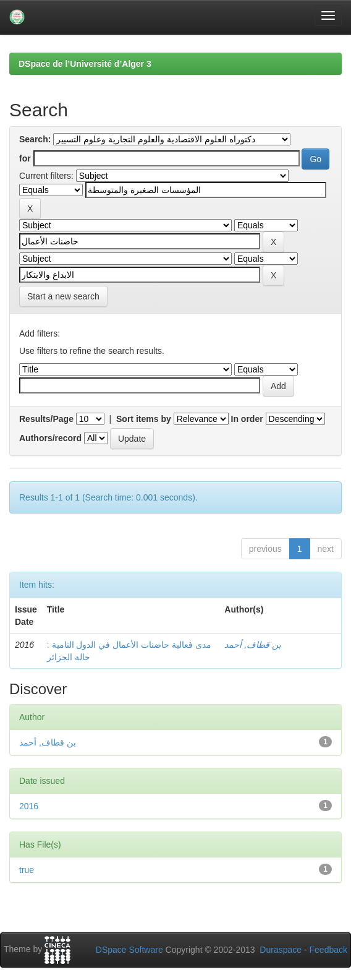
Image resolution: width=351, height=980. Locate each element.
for (25, 158)
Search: (35, 139)
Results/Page (46, 419)
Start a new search (63, 296)
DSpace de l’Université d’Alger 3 (85, 64)
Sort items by (144, 419)
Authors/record (50, 438)
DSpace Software (129, 950)
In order (247, 419)
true (27, 870)
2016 (29, 806)
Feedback (328, 950)
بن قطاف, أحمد (253, 645)
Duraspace (281, 950)
